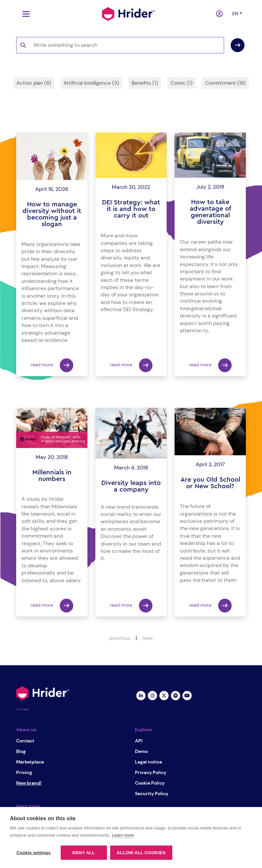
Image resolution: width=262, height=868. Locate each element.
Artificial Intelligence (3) (91, 83)
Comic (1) (182, 83)
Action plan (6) (34, 83)
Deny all (83, 853)
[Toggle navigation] (24, 14)
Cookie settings (34, 853)
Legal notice (148, 762)
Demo (141, 751)
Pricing (24, 772)
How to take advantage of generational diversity (210, 212)
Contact (25, 741)
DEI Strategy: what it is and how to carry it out (131, 209)
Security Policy (152, 793)
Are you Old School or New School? (210, 483)
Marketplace (30, 762)
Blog (21, 751)
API (139, 741)
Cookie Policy (150, 783)
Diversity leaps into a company (131, 486)
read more (52, 365)
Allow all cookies (141, 853)
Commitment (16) (226, 83)
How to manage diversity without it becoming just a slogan (52, 214)
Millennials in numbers (52, 476)
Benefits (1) (145, 83)
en (235, 14)
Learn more (123, 835)
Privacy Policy (151, 772)
